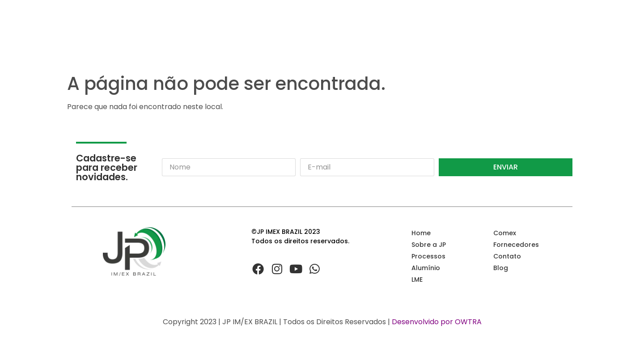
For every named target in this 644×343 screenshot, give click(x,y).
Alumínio (426, 268)
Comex (505, 233)
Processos (428, 256)
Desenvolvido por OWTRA (437, 322)
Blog (501, 268)
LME (417, 279)
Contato (507, 256)
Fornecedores (516, 245)
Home (421, 233)
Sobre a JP (429, 245)
